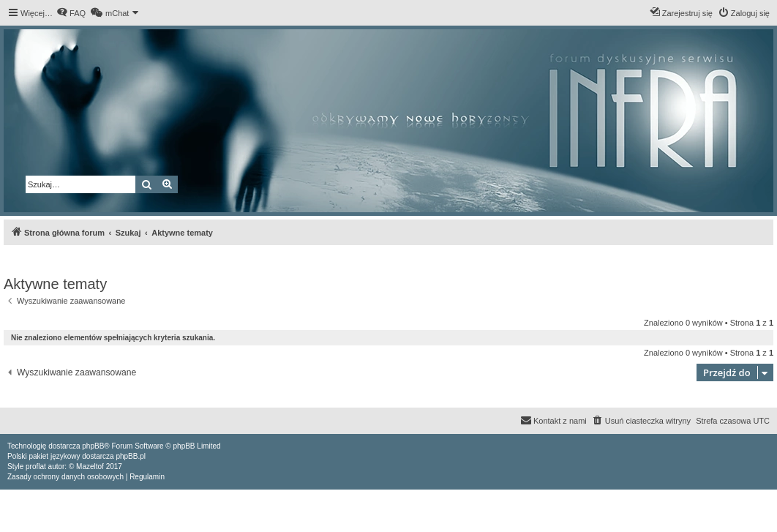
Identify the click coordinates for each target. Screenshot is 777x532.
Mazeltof (90, 467)
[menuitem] (71, 13)
